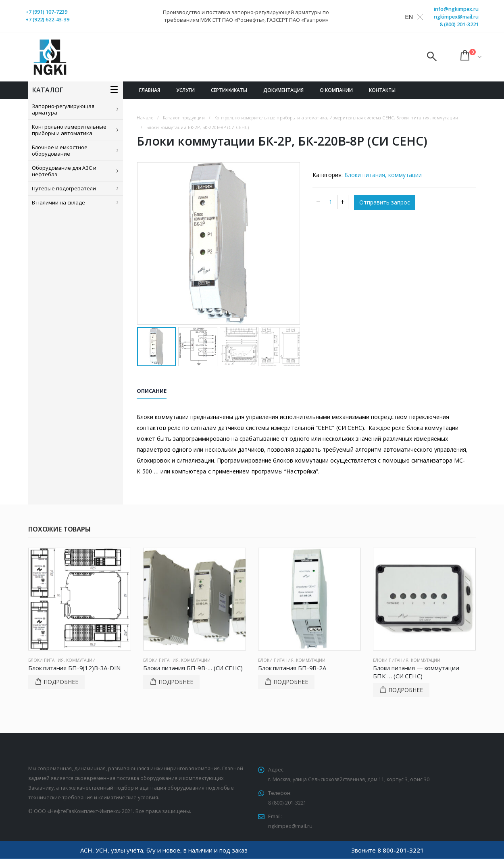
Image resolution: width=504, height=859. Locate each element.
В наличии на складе (58, 202)
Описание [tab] (152, 391)
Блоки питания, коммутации (383, 175)
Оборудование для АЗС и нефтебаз (64, 171)
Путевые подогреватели (64, 188)
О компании (336, 90)
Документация (283, 90)
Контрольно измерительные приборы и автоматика (69, 130)
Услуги (185, 90)
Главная (150, 90)
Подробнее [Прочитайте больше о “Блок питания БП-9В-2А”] (291, 682)
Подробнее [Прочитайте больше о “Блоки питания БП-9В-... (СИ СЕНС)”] (176, 682)
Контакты (382, 90)
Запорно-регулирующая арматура (63, 109)
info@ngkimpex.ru (456, 9)
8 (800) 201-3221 (459, 24)
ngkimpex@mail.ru (456, 17)
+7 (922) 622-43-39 (47, 20)
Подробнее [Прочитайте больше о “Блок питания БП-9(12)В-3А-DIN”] (61, 682)
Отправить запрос (385, 203)
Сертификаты (229, 90)
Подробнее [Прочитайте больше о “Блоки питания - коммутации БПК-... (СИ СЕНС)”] (406, 690)
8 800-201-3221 (401, 850)
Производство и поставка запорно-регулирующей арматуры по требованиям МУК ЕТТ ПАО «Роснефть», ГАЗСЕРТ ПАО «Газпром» (246, 16)
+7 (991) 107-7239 (46, 12)
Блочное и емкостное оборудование (60, 150)
